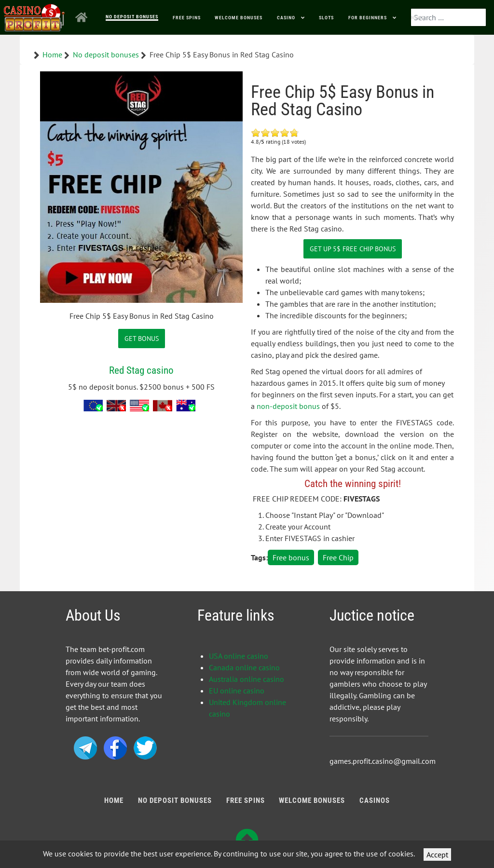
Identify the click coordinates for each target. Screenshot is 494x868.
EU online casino (237, 691)
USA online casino (239, 656)
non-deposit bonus (288, 406)
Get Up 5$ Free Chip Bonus (353, 249)
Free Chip (338, 557)
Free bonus (291, 557)
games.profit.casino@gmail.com (383, 761)
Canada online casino (244, 667)
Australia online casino (247, 679)
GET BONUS (142, 338)
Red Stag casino (141, 370)
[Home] (83, 17)
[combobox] (448, 17)
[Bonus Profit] (34, 16)
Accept (437, 854)
